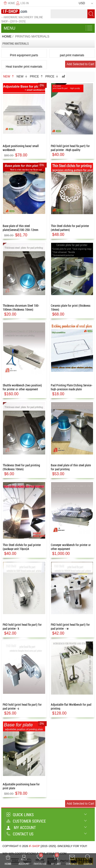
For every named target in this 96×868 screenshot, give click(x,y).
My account (21, 828)
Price (37, 76)
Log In (22, 3)
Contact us (20, 834)
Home (9, 3)
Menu (10, 28)
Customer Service (26, 821)
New (9, 76)
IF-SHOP (34, 846)
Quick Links (20, 815)
